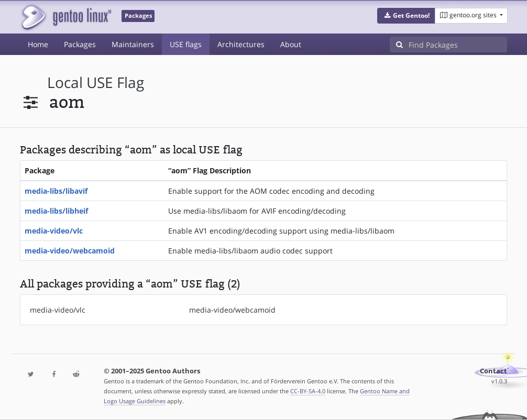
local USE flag (96, 82)
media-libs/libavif (56, 191)
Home (38, 44)
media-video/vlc (54, 231)
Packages (80, 44)
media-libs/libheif (56, 211)
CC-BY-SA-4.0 (308, 391)
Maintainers (133, 44)
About (291, 44)
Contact (493, 371)
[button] (406, 16)
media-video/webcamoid (70, 251)
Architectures (241, 44)
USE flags (186, 44)
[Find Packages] (458, 45)
